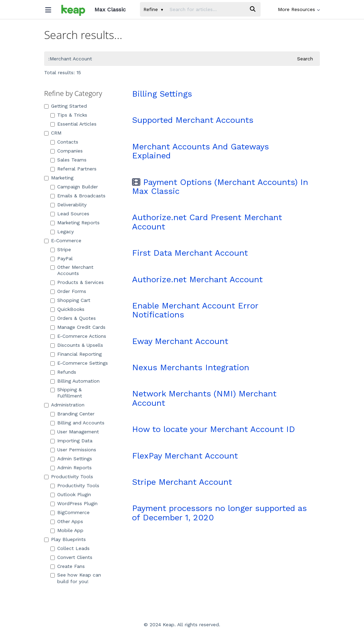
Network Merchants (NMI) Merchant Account (204, 398)
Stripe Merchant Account (182, 482)
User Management (75, 432)
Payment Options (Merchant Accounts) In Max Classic (220, 187)
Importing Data (71, 441)
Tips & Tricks (69, 115)
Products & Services (77, 282)
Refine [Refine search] (153, 9)
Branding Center (72, 414)
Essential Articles (73, 124)
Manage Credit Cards (78, 327)
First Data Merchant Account (190, 253)
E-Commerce (63, 240)
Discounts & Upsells (77, 345)
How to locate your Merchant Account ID (214, 429)
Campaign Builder (74, 187)
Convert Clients (71, 557)
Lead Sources (70, 214)
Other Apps (67, 521)
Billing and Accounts (77, 423)
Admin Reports (71, 468)
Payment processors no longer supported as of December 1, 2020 (219, 513)
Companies (67, 151)
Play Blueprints (65, 539)
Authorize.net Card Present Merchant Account (207, 222)
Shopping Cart (70, 300)
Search (305, 59)
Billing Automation (75, 381)
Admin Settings (71, 459)
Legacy (62, 232)
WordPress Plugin (74, 503)
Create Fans (68, 566)
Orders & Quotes (73, 318)
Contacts (64, 142)
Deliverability (68, 205)
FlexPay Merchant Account (185, 456)
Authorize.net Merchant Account (197, 279)
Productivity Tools (69, 476)
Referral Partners (73, 169)
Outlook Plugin (71, 494)
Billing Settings (162, 94)
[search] (206, 9)
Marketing (59, 178)
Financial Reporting (76, 354)
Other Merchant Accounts (72, 270)
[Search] (253, 9)
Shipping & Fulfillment (66, 393)
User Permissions (73, 450)
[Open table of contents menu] (51, 8)
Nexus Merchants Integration (191, 367)
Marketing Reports (75, 223)
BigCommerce (70, 512)
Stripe (61, 249)
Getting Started (65, 106)
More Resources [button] (299, 9)
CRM (53, 133)
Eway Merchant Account (180, 341)
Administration (64, 405)
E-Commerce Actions (78, 336)
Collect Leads (70, 548)
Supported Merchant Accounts (193, 120)
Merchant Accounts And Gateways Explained (200, 151)
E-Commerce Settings (79, 363)
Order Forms (68, 291)
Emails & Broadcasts (78, 196)
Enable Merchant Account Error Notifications (195, 310)
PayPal (62, 258)
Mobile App (67, 530)
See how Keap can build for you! (76, 578)
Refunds (63, 372)
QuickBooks (67, 309)
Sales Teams (68, 160)
